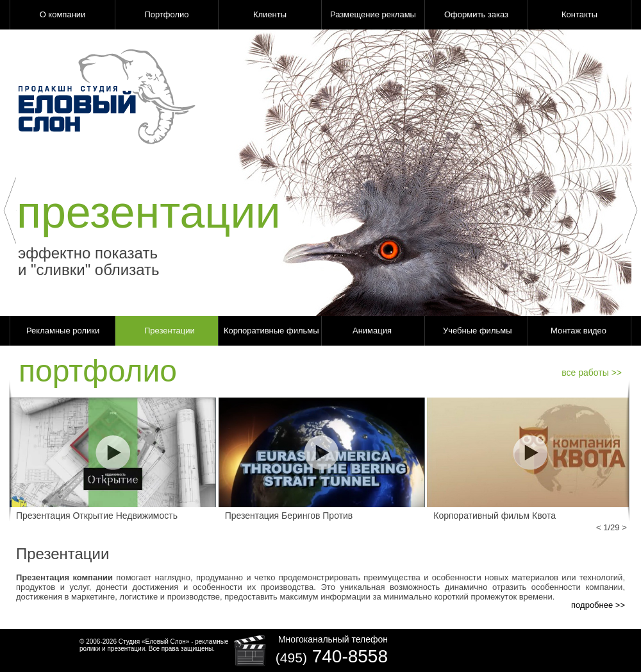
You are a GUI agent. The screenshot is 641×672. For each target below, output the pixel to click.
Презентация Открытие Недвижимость (97, 516)
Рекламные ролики (63, 331)
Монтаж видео (579, 331)
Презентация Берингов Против (289, 516)
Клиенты (270, 14)
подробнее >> (598, 605)
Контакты (579, 14)
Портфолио (166, 14)
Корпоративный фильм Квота (495, 516)
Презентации (170, 331)
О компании (63, 14)
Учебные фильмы (478, 331)
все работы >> (592, 373)
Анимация (372, 331)
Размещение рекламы (373, 14)
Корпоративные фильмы (271, 331)
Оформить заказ (476, 14)
